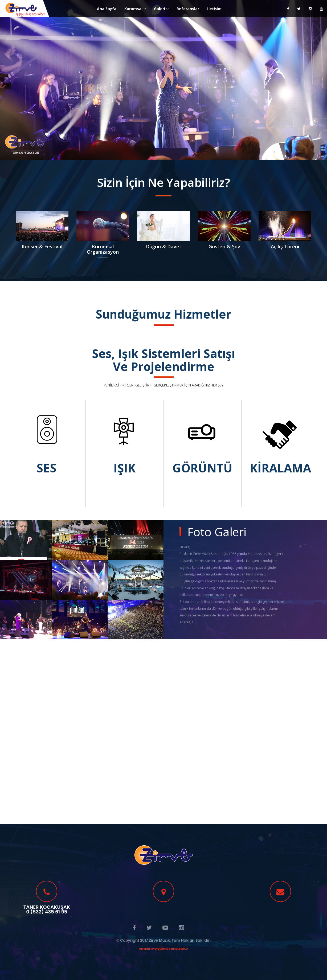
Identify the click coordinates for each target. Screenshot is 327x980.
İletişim (214, 9)
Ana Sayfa (107, 9)
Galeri (161, 9)
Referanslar (188, 9)
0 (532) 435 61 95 (47, 912)
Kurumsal (135, 9)
